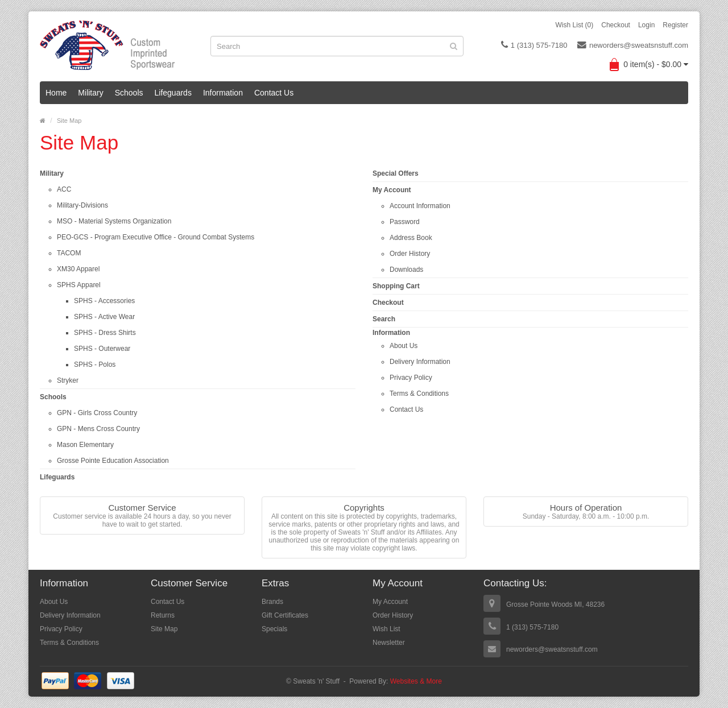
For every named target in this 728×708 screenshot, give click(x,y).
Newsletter (389, 643)
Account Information (420, 206)
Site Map (69, 121)
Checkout (616, 25)
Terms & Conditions (419, 394)
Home (56, 93)
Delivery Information (420, 362)
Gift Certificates (285, 615)
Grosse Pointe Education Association (113, 461)
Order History (410, 254)
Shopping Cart (396, 286)
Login (646, 25)
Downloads (406, 270)
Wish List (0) (575, 25)
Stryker (68, 380)
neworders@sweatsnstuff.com (633, 45)
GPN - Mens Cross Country (98, 429)
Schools (129, 93)
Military (90, 93)
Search (384, 319)
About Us (404, 346)
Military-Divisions (82, 205)
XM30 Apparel (78, 269)
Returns (163, 615)
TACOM (69, 253)
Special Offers (396, 173)
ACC (64, 189)
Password (405, 222)
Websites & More (416, 681)
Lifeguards (173, 93)
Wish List (386, 629)
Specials (274, 629)
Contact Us (274, 93)
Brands (272, 602)
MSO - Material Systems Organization (114, 221)
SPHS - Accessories (104, 301)
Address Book (411, 238)
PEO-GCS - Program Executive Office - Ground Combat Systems (156, 237)
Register (675, 25)
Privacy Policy (411, 378)
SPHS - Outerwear (102, 349)
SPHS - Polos (95, 365)
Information (223, 93)
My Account (392, 190)
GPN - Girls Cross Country (97, 413)
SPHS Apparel (79, 285)
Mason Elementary (85, 445)
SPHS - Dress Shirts (105, 333)
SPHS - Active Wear (104, 317)
